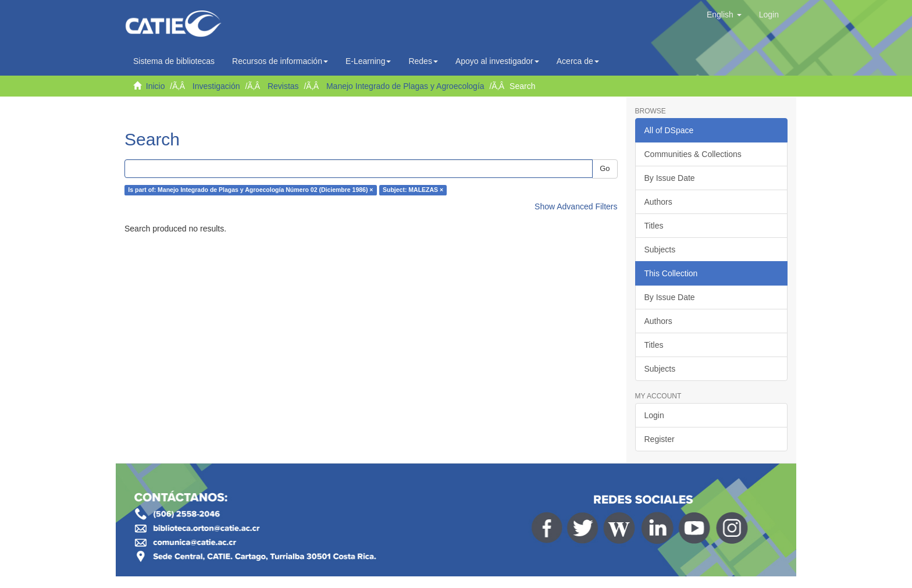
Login (654, 415)
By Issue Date (670, 178)
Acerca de (578, 61)
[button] (724, 15)
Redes (423, 61)
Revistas (283, 86)
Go (605, 168)
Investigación (216, 86)
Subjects (660, 250)
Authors (658, 202)
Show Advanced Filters (576, 206)
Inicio (156, 86)
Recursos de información (280, 61)
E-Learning (368, 61)
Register (660, 439)
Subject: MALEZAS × (413, 190)
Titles (654, 226)
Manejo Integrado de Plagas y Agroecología (405, 86)
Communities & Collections (693, 154)
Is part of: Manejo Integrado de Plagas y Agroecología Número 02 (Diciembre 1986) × (250, 190)
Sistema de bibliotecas (174, 61)
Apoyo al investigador (497, 61)
